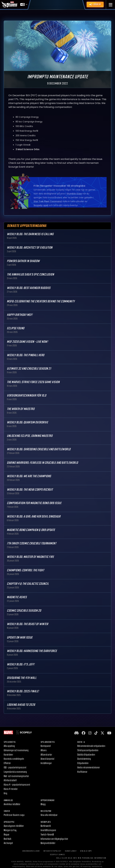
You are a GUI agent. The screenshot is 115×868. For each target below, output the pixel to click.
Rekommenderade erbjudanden (91, 746)
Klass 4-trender (11, 789)
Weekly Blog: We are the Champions (29, 476)
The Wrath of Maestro (21, 409)
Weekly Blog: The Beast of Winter (28, 624)
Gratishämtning (84, 759)
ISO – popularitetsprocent (15, 768)
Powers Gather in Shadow (23, 261)
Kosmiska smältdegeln (14, 759)
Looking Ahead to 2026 (21, 705)
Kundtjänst (71, 851)
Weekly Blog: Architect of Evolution (30, 248)
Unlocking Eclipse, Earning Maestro (30, 436)
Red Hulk (8, 839)
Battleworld (46, 826)
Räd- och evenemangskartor (16, 776)
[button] (111, 5)
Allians (44, 750)
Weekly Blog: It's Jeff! (21, 664)
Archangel (8, 843)
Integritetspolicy (52, 851)
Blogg (43, 804)
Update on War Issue (20, 638)
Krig (5, 793)
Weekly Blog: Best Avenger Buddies (29, 288)
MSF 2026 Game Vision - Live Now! (27, 342)
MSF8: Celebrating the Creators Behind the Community (41, 301)
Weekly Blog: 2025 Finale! (23, 691)
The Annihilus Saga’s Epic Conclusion (30, 275)
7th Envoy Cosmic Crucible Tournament (32, 543)
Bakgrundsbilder (48, 843)
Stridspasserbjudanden (88, 750)
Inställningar (46, 763)
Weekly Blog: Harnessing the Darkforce (32, 651)
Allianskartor (46, 755)
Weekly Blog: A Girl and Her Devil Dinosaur (34, 517)
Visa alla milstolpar (49, 815)
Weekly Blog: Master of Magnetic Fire (30, 557)
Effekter (7, 763)
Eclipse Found (16, 328)
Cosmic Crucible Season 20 (24, 611)
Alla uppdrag (9, 746)
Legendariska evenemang (15, 772)
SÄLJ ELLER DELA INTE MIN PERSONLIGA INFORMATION (81, 858)
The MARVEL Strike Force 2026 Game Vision (33, 382)
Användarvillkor (31, 851)
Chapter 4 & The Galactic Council (28, 584)
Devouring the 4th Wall (22, 678)
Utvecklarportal (48, 759)
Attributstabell (10, 780)
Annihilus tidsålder (12, 804)
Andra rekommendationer (89, 768)
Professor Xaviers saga (14, 815)
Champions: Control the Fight (25, 570)
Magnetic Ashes (17, 597)
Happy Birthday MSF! (20, 315)
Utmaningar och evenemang (16, 750)
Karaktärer (8, 755)
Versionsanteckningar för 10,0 (27, 396)
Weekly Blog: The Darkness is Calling (30, 234)
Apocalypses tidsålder (14, 826)
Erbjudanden (83, 763)
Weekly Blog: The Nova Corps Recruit (30, 490)
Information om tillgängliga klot (54, 839)
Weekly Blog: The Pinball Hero (26, 355)
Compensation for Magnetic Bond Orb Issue (34, 503)
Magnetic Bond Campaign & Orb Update (31, 530)
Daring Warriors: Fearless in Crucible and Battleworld (43, 463)
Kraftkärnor (82, 772)
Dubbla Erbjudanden (86, 755)
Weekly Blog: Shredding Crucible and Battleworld (39, 449)
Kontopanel (46, 746)
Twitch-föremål (47, 835)
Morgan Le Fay (10, 830)
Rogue (7, 835)
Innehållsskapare (48, 830)
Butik (81, 742)
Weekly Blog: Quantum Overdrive (27, 422)
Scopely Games (58, 855)
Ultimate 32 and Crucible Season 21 (29, 369)
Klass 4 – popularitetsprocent (17, 785)
